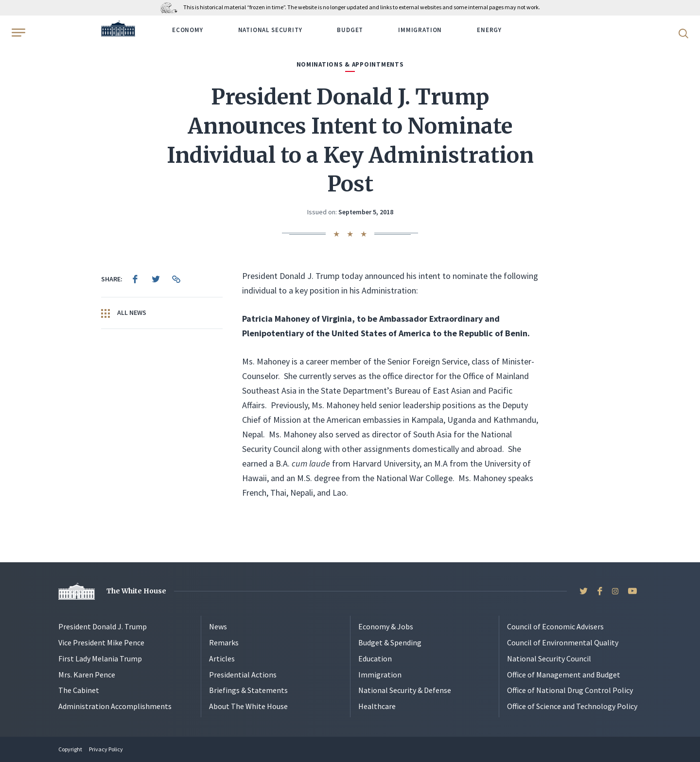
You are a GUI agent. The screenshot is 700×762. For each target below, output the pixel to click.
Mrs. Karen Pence (87, 675)
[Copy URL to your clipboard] (176, 279)
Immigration (420, 30)
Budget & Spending (390, 642)
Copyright (70, 749)
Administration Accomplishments (115, 706)
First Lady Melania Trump (100, 658)
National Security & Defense (405, 690)
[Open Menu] (17, 33)
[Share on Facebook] (135, 279)
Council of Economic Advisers (555, 626)
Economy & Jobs (386, 626)
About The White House (248, 706)
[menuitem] (135, 279)
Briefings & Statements (248, 690)
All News (124, 313)
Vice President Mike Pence (101, 642)
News (218, 626)
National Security (270, 30)
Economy (188, 30)
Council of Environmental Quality (563, 642)
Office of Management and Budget (564, 675)
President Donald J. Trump (103, 626)
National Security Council (549, 658)
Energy (489, 30)
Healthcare (377, 706)
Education (375, 658)
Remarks (224, 642)
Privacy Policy (106, 749)
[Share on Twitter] (156, 279)
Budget (350, 30)
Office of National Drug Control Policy (570, 690)
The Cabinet (79, 690)
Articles (222, 658)
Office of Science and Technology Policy (572, 706)
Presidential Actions (243, 675)
